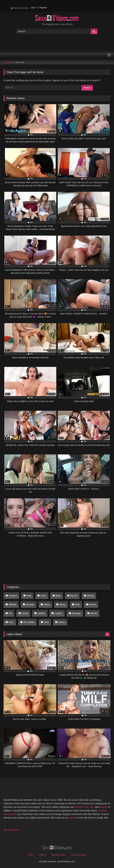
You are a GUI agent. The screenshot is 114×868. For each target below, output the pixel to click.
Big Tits (74, 596)
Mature (94, 613)
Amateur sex (81, 807)
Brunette (30, 604)
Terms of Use (58, 855)
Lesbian (41, 613)
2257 (31, 855)
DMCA (43, 855)
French (93, 604)
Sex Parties (29, 622)
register (72, 818)
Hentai (25, 613)
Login (33, 8)
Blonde (90, 596)
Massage (76, 613)
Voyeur (62, 622)
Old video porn (11, 830)
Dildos (47, 604)
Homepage (9, 62)
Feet (77, 604)
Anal (29, 596)
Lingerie (58, 613)
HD (10, 613)
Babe (58, 596)
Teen (46, 622)
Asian (43, 596)
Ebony (62, 604)
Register (43, 8)
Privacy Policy (78, 855)
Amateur (13, 596)
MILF (11, 622)
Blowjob (13, 604)
